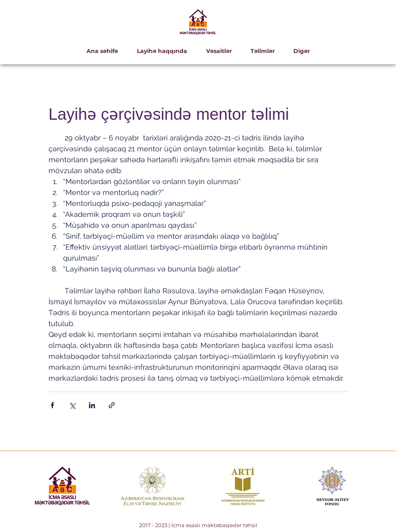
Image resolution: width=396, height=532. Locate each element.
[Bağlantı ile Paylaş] (112, 405)
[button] (162, 51)
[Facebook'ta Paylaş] (52, 405)
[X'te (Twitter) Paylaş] (72, 405)
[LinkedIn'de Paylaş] (92, 405)
